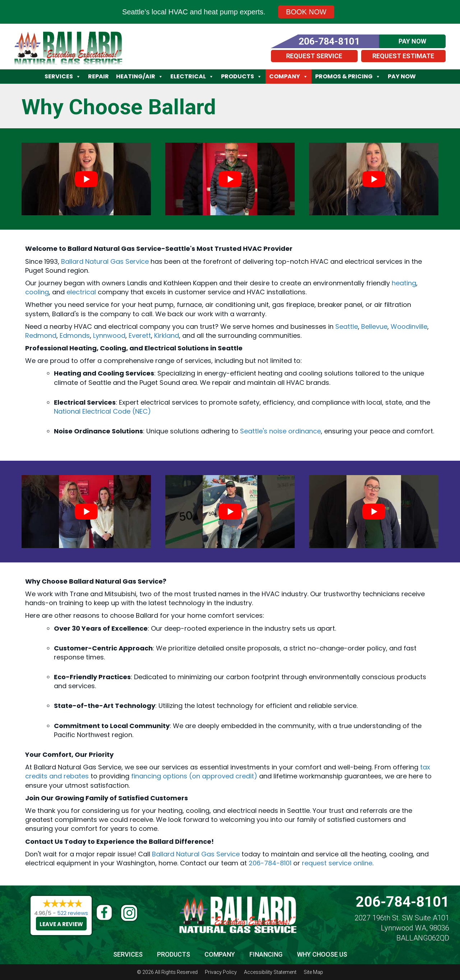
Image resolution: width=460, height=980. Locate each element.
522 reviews (73, 913)
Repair (98, 76)
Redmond (41, 335)
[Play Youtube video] (86, 179)
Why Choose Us (322, 954)
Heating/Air (140, 77)
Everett (140, 335)
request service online (337, 863)
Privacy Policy (221, 972)
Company (289, 77)
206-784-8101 (270, 863)
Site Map (313, 972)
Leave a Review (61, 924)
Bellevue (374, 326)
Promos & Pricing (348, 77)
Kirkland (167, 335)
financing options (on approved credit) (194, 776)
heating (404, 283)
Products (241, 77)
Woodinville (409, 326)
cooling (37, 292)
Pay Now (402, 76)
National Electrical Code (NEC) (102, 411)
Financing (266, 954)
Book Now (306, 12)
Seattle (347, 326)
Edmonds (75, 335)
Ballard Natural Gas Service (105, 261)
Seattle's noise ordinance (280, 431)
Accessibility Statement (270, 972)
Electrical (192, 77)
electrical (81, 292)
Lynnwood (109, 335)
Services (63, 77)
